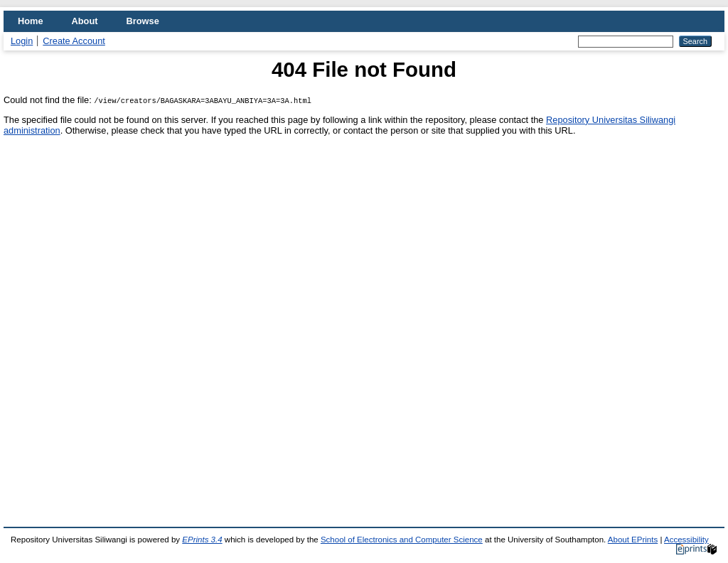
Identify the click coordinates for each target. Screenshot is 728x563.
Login (22, 41)
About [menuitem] (85, 21)
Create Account (74, 41)
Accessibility (686, 540)
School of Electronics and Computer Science (402, 540)
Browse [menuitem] (143, 21)
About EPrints (633, 540)
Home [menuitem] (31, 21)
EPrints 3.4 (202, 540)
